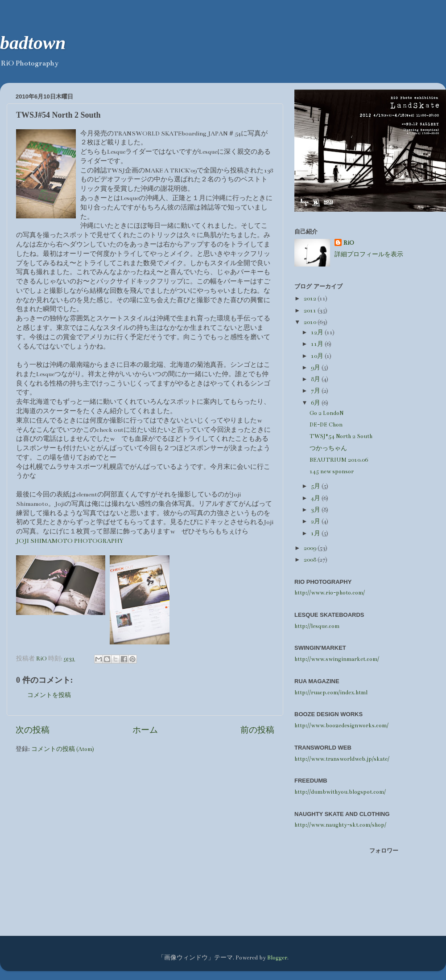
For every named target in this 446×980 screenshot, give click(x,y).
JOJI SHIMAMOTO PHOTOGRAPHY (70, 541)
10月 (318, 356)
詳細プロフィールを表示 (369, 254)
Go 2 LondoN (326, 413)
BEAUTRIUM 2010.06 (339, 460)
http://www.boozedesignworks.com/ (341, 725)
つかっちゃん (328, 448)
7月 (316, 391)
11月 (318, 344)
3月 (316, 510)
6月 (316, 403)
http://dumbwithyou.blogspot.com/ (340, 792)
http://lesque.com (317, 626)
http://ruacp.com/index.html (331, 692)
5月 (316, 486)
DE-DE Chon (326, 424)
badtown (33, 43)
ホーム (145, 730)
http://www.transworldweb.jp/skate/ (342, 759)
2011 (311, 310)
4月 (316, 498)
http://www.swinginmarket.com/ (337, 659)
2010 (311, 322)
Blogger (277, 957)
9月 (316, 367)
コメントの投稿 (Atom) (63, 749)
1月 (316, 533)
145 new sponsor (332, 471)
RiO (349, 243)
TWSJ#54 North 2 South (341, 436)
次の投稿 (33, 730)
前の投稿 (257, 730)
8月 (316, 379)
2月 (316, 521)
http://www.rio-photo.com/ (330, 593)
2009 (311, 548)
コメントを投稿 (49, 695)
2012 (311, 298)
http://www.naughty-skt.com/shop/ (340, 825)
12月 (318, 332)
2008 (311, 560)
